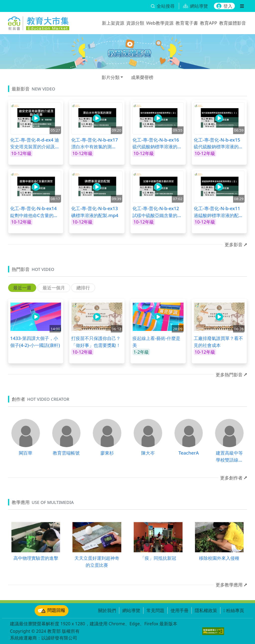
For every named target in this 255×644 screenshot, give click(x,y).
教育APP (209, 23)
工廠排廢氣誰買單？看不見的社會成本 (218, 342)
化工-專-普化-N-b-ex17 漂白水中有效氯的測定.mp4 (95, 143)
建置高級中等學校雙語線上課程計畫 (229, 456)
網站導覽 (131, 610)
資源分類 (135, 23)
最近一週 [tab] (22, 288)
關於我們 (107, 610)
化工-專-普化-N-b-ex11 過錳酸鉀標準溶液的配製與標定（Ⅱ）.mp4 (218, 212)
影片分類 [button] (111, 77)
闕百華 (26, 453)
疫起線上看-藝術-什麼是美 (156, 342)
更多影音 (234, 244)
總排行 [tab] (83, 288)
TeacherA (189, 453)
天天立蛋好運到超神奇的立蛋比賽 (97, 561)
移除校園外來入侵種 (219, 558)
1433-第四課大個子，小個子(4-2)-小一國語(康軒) (35, 342)
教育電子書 (187, 23)
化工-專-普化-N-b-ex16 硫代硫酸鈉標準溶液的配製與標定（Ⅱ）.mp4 (157, 143)
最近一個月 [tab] (54, 288)
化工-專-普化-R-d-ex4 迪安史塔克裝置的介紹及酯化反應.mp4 (35, 143)
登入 (224, 6)
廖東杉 (107, 453)
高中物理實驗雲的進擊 (36, 558)
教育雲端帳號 (66, 453)
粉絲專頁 (234, 610)
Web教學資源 (160, 23)
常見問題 (155, 610)
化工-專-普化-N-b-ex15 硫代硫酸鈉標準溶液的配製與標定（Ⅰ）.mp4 (218, 143)
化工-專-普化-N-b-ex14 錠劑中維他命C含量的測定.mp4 (34, 212)
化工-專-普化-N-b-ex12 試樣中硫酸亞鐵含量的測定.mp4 (157, 212)
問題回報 (52, 611)
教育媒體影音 (233, 23)
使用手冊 (180, 610)
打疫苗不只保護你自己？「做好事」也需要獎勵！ (96, 342)
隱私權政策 (206, 610)
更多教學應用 (229, 585)
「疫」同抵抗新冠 (158, 558)
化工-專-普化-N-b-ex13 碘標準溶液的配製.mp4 (95, 212)
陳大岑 (148, 453)
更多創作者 (231, 478)
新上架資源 (113, 23)
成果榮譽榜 (142, 77)
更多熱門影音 (229, 375)
